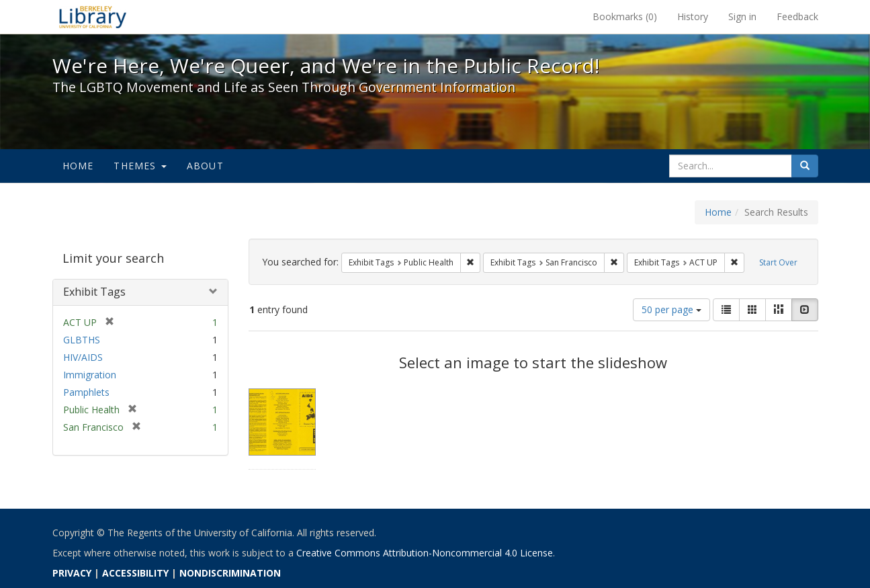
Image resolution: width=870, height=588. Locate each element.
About (205, 166)
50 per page (671, 309)
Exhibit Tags (94, 292)
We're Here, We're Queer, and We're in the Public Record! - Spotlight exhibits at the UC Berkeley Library (93, 17)
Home (78, 166)
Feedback (797, 16)
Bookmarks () (625, 16)
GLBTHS (82, 340)
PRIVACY (72, 573)
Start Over (778, 262)
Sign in (742, 16)
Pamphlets (86, 392)
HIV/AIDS (83, 357)
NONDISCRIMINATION (230, 573)
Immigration (90, 375)
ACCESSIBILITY (135, 573)
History (693, 16)
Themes (140, 166)
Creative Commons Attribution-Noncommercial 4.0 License (425, 553)
